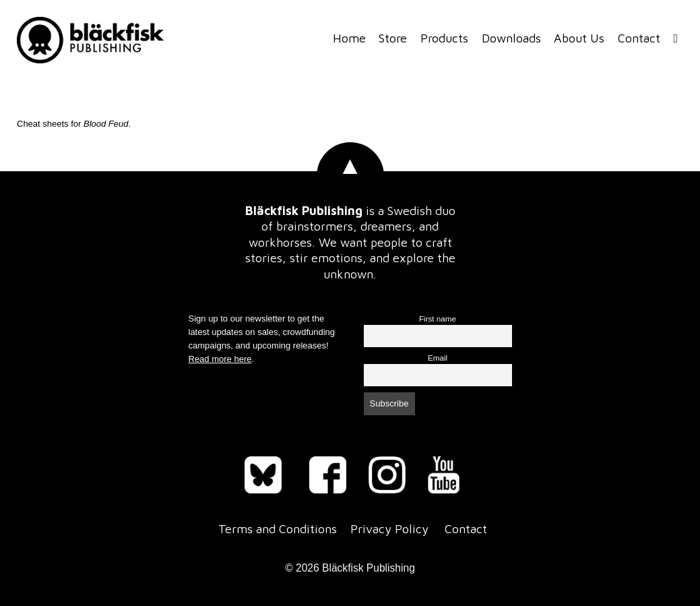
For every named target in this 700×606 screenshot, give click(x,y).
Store (393, 38)
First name (438, 319)
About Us (579, 38)
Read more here (220, 359)
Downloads (511, 38)
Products (444, 38)
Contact (639, 38)
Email (438, 358)
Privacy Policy (389, 529)
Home (349, 38)
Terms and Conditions (278, 529)
